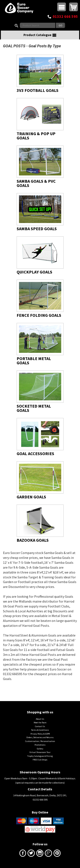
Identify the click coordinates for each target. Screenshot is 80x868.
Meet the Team (40, 723)
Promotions (40, 745)
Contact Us (40, 726)
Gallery (40, 749)
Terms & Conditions (40, 730)
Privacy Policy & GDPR (40, 734)
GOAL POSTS (14, 46)
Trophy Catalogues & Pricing (40, 756)
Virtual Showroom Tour (40, 752)
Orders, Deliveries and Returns (40, 737)
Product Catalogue (40, 35)
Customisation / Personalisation (40, 741)
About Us (40, 719)
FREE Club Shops (40, 760)
